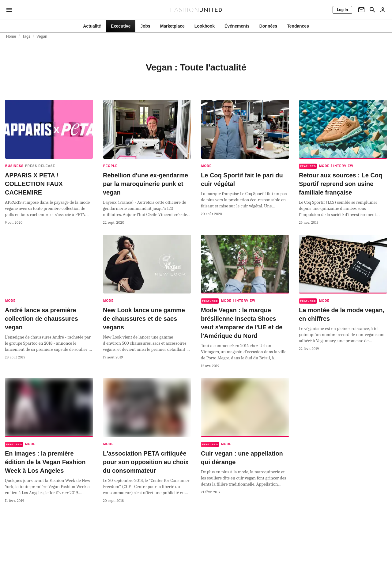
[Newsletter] (361, 10)
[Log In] (342, 10)
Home (11, 36)
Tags (26, 36)
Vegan (42, 36)
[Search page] (372, 10)
